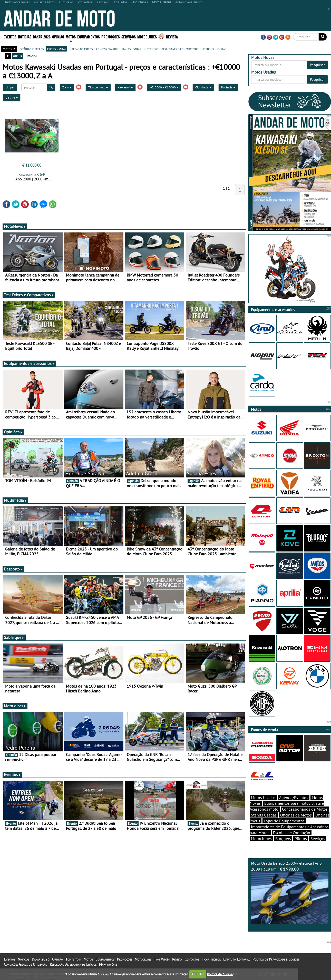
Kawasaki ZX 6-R (32, 174)
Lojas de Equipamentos (284, 821)
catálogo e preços (32, 49)
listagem (31, 56)
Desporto (13, 569)
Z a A (67, 87)
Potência (228, 87)
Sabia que (14, 637)
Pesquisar (317, 65)
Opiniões (13, 432)
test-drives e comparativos (180, 49)
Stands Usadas (264, 815)
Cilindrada (203, 87)
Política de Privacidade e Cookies (276, 959)
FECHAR (198, 974)
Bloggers (283, 839)
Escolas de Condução (292, 833)
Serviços (129, 37)
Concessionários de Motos (305, 809)
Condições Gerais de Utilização (26, 964)
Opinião (58, 37)
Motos (71, 37)
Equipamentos (89, 37)
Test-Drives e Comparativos (29, 295)
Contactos (192, 959)
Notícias (25, 37)
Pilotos (301, 839)
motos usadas (57, 49)
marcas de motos (81, 49)
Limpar (10, 87)
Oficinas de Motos (296, 815)
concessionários (107, 49)
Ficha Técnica (211, 959)
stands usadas (131, 49)
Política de (220, 974)
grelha (18, 56)
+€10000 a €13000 (164, 87)
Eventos (10, 37)
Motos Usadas (263, 798)
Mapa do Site (108, 964)
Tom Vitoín (73, 959)
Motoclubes (147, 37)
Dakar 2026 (42, 37)
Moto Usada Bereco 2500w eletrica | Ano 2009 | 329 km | (290, 892)
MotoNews (15, 226)
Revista (172, 37)
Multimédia (15, 500)
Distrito (12, 98)
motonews (151, 49)
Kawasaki (125, 87)
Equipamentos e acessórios (29, 363)
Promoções (111, 37)
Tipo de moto (98, 87)
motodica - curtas (214, 49)
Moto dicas (15, 706)
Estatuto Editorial (237, 959)
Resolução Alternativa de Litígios (73, 964)
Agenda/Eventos (294, 798)
